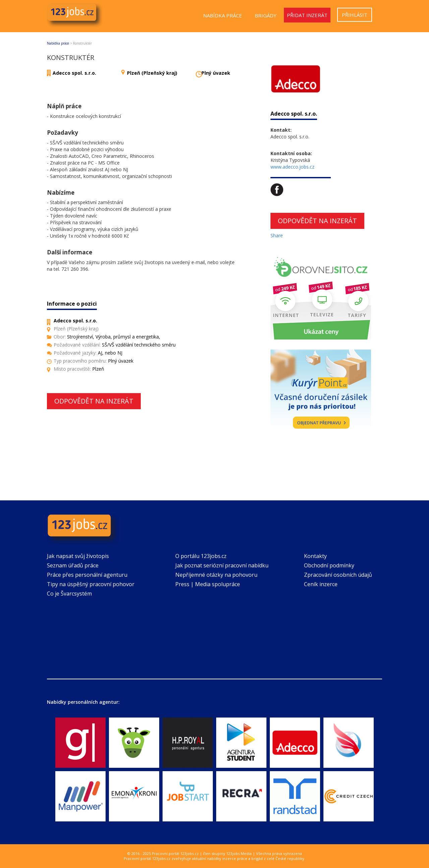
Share (277, 235)
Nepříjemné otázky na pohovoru (216, 575)
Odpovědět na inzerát (94, 401)
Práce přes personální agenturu (87, 575)
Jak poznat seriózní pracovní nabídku (222, 565)
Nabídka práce (223, 15)
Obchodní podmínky (329, 565)
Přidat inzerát (307, 15)
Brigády (266, 15)
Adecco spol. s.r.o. (74, 73)
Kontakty (315, 556)
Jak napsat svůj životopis (78, 556)
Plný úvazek (216, 73)
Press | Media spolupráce (208, 584)
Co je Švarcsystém (69, 594)
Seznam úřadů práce (73, 565)
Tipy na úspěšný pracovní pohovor (91, 584)
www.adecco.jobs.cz (292, 167)
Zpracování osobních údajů (338, 575)
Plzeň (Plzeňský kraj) (152, 73)
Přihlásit (355, 15)
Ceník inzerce (321, 584)
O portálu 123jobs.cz (201, 556)
